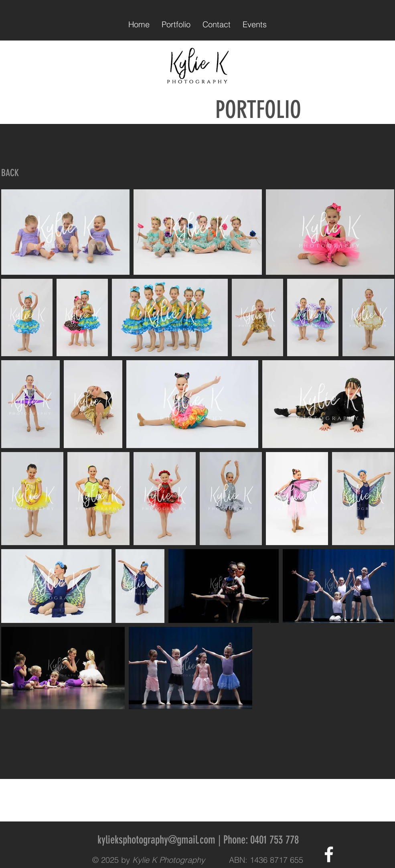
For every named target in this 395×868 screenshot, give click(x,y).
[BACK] (10, 173)
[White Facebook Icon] (329, 854)
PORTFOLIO (250, 110)
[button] (176, 24)
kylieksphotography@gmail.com (156, 840)
